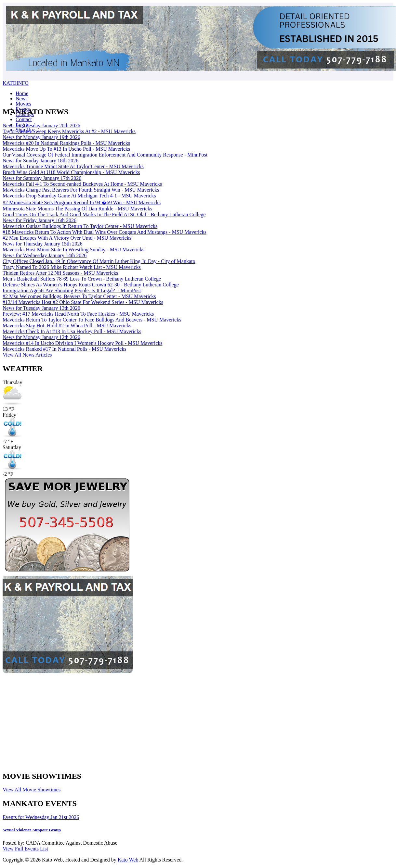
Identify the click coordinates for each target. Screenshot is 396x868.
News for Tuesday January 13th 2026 (41, 308)
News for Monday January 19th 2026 (41, 137)
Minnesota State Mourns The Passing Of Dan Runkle (77, 209)
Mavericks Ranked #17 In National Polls (64, 349)
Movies (23, 104)
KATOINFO (16, 83)
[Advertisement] (193, 720)
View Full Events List (25, 849)
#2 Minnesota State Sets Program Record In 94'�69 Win (82, 202)
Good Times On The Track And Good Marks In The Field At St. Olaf (104, 214)
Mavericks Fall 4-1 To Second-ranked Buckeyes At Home (82, 184)
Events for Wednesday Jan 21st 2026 (41, 817)
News (21, 99)
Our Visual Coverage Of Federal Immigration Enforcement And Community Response (105, 155)
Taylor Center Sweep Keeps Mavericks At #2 (69, 131)
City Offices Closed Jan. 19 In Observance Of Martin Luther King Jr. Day (99, 261)
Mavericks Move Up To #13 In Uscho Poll (66, 149)
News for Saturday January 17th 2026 (42, 178)
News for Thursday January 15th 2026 (42, 244)
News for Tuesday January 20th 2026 (41, 126)
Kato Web (128, 860)
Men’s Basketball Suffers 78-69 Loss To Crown (82, 279)
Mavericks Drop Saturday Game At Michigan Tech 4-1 (79, 196)
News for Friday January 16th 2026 (40, 220)
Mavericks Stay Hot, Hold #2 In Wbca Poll (67, 326)
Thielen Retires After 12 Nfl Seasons (60, 273)
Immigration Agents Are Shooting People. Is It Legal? (72, 290)
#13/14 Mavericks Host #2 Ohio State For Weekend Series (83, 302)
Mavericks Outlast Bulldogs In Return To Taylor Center (80, 226)
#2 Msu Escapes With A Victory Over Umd (67, 238)
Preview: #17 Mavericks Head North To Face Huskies (78, 314)
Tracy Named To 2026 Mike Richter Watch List (72, 267)
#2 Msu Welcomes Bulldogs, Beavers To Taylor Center (79, 296)
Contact (24, 119)
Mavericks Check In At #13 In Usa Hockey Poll (72, 331)
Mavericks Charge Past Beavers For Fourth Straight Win (81, 190)
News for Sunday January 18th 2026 (40, 161)
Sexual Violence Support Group (32, 830)
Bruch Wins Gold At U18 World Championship (71, 172)
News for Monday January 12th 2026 (41, 337)
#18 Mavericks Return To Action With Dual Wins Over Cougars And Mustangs (105, 232)
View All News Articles (27, 355)
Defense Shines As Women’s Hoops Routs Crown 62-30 (91, 285)
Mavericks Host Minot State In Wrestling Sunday (73, 250)
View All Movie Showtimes (32, 790)
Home (22, 93)
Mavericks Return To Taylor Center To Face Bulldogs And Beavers (92, 320)
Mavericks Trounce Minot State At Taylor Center (73, 166)
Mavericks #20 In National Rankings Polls (66, 143)
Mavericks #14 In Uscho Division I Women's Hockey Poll (82, 343)
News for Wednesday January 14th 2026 (45, 255)
